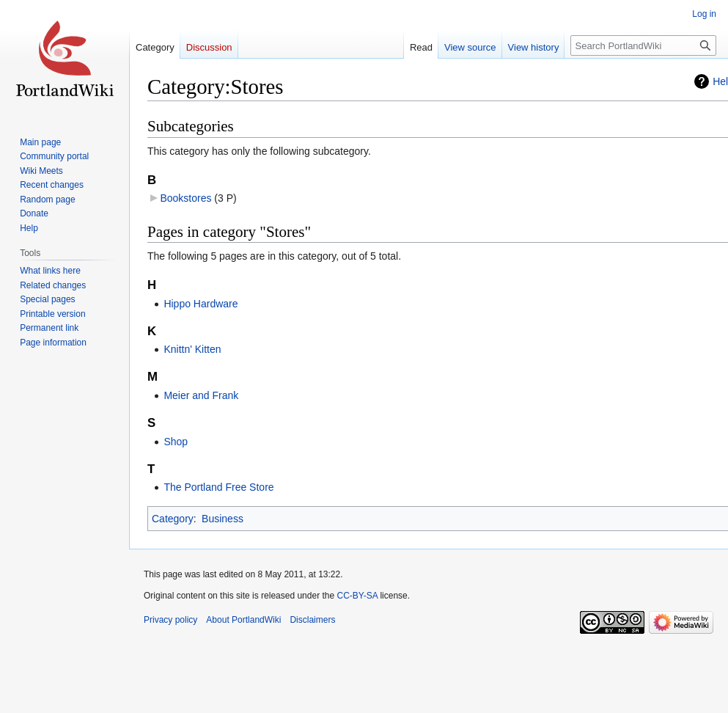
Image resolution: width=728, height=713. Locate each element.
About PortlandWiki (243, 620)
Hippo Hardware (201, 304)
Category (173, 519)
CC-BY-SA (357, 596)
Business (223, 519)
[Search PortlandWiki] (643, 45)
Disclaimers (312, 620)
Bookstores (185, 198)
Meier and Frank (201, 395)
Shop (176, 442)
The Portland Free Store (218, 487)
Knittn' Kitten (192, 349)
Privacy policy (170, 620)
